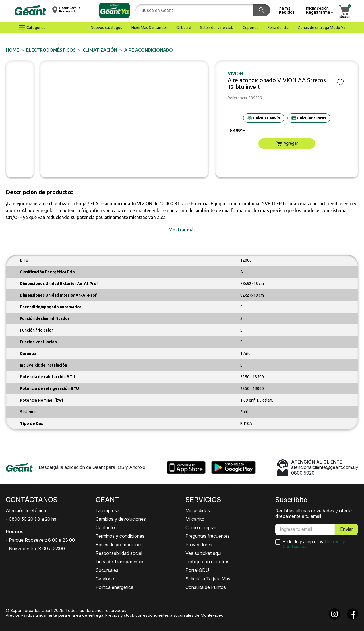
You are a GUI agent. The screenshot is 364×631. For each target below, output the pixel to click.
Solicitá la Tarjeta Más (208, 579)
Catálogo (105, 579)
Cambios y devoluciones (121, 519)
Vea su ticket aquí (203, 553)
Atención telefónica (26, 510)
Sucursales (107, 570)
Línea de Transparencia (119, 562)
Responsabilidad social (119, 553)
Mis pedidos (198, 510)
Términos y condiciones (120, 536)
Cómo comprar (201, 527)
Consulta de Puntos (206, 587)
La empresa (107, 510)
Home (12, 50)
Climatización (100, 50)
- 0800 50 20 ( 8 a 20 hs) (32, 519)
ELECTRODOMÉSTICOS (51, 50)
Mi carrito (195, 519)
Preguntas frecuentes (208, 536)
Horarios (15, 531)
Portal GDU (197, 570)
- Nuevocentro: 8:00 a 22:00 (35, 549)
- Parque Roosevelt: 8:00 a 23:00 (40, 540)
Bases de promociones (119, 545)
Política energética (114, 587)
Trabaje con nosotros (207, 562)
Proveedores (199, 545)
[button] (114, 10)
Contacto (105, 527)
